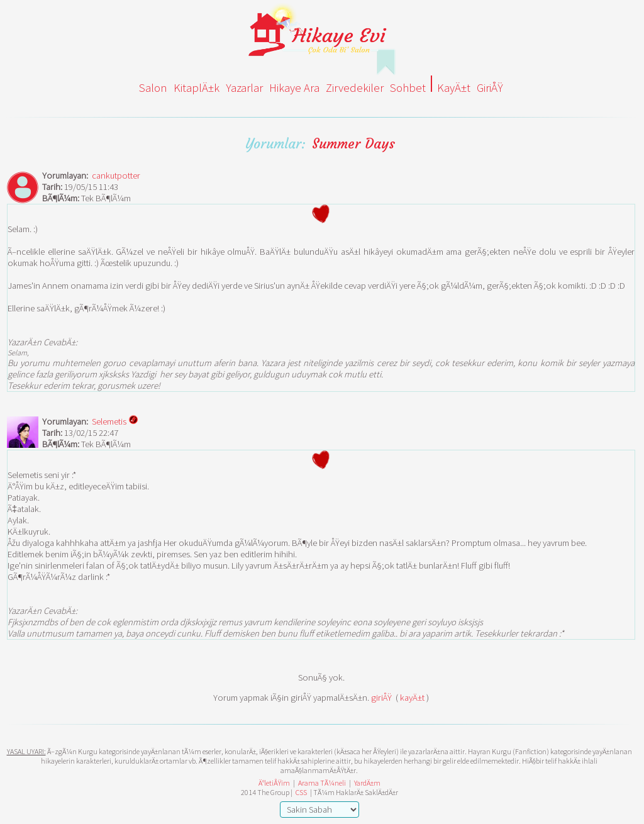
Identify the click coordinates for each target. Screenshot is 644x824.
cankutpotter (116, 175)
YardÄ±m (367, 783)
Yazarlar (244, 88)
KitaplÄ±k (197, 88)
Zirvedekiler (355, 88)
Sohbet (408, 88)
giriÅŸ (381, 698)
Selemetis (115, 421)
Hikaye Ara (294, 88)
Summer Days (353, 144)
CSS (301, 792)
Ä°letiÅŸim (274, 783)
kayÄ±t (412, 698)
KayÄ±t (454, 88)
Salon (153, 88)
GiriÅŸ (490, 88)
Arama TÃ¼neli (322, 783)
